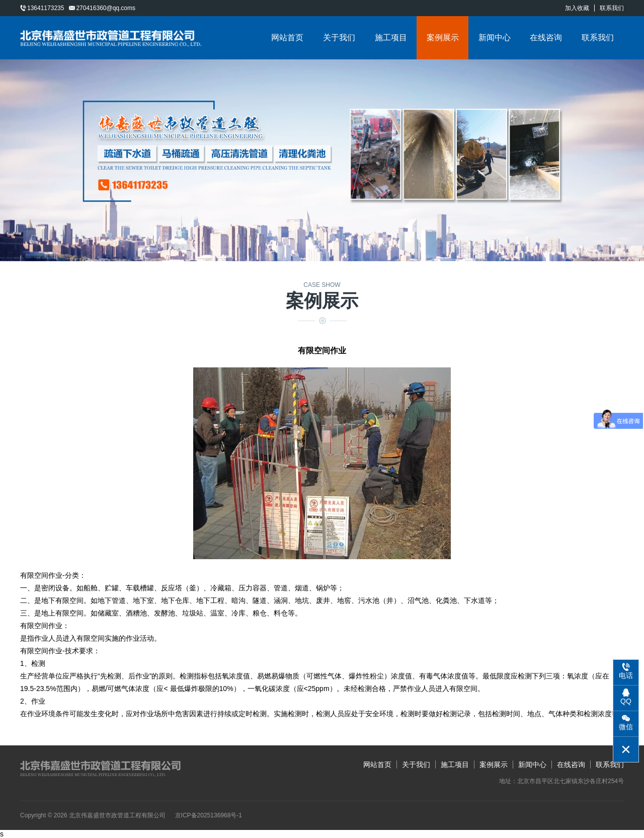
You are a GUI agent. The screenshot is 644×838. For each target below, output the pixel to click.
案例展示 (443, 37)
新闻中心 (495, 37)
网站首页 (287, 37)
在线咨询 (546, 37)
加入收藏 (577, 8)
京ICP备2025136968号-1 (209, 815)
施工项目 (391, 37)
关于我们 (339, 37)
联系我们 (612, 8)
